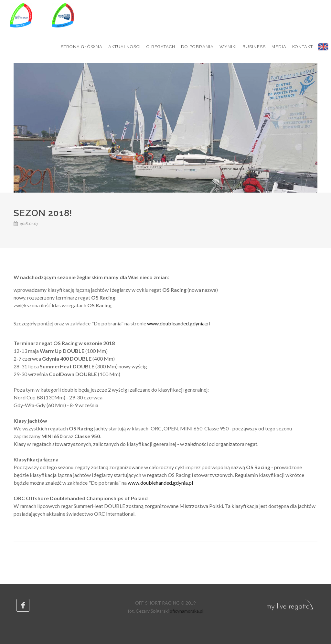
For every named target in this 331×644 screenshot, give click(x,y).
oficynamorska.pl (187, 611)
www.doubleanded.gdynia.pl (178, 323)
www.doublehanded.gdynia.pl (160, 483)
